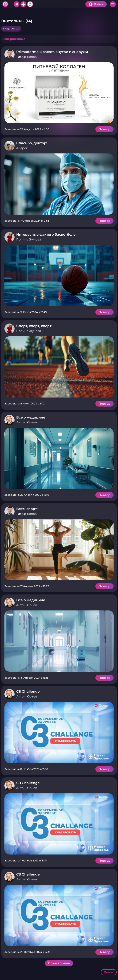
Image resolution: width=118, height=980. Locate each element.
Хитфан (5, 4)
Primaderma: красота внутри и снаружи (52, 52)
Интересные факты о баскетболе (46, 234)
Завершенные (14, 39)
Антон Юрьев (27, 422)
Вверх (109, 972)
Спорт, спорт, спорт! (34, 326)
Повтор (104, 129)
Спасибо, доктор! (32, 143)
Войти (99, 4)
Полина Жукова (29, 239)
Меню (113, 4)
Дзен (23, 4)
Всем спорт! (27, 509)
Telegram (16, 4)
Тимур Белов (26, 57)
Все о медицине (31, 417)
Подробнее (59, 93)
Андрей (22, 148)
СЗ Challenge (28, 691)
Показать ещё (59, 963)
